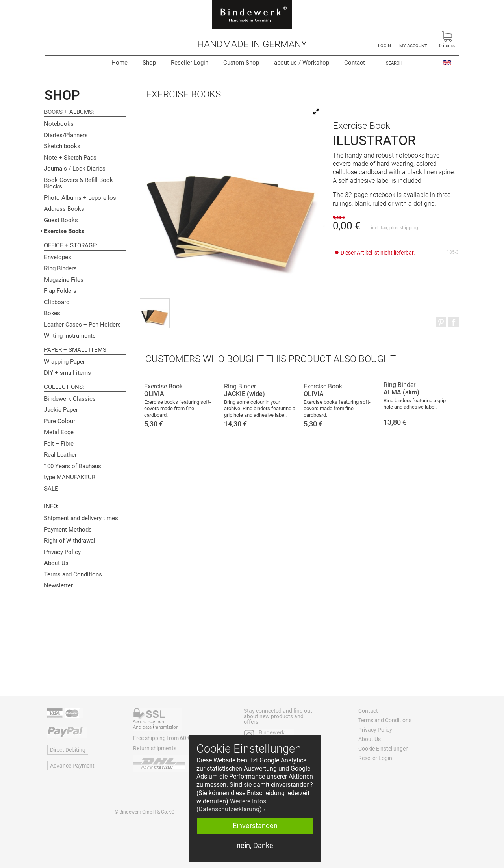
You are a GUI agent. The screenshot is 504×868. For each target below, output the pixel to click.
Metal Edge (59, 432)
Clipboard (57, 302)
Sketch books (62, 146)
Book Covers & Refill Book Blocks (79, 183)
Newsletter (58, 585)
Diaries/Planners (66, 135)
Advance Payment (72, 766)
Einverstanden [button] (255, 826)
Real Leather (60, 455)
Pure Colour (60, 421)
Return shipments (155, 748)
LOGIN (384, 46)
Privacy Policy (62, 552)
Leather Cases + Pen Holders (82, 325)
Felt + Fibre (59, 444)
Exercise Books (64, 231)
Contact (355, 63)
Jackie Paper (61, 410)
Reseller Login (190, 63)
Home (120, 63)
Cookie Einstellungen (384, 749)
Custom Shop (241, 63)
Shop (149, 63)
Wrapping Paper (65, 362)
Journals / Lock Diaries (75, 169)
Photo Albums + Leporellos (80, 198)
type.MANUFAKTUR (70, 477)
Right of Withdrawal (70, 541)
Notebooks (59, 124)
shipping (409, 228)
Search (394, 63)
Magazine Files (64, 280)
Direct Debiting (68, 750)
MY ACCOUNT (413, 46)
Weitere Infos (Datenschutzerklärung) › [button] (231, 805)
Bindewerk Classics (70, 399)
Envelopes (58, 257)
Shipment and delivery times (81, 518)
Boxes (52, 313)
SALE (51, 489)
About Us (56, 563)
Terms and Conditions (73, 574)
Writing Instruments (70, 336)
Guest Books (61, 220)
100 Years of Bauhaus (73, 466)
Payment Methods (68, 530)
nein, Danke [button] (255, 846)
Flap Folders (60, 291)
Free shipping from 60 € (162, 738)
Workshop (302, 63)
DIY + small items (68, 373)
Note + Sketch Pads (70, 158)
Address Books (64, 209)
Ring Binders (60, 268)
